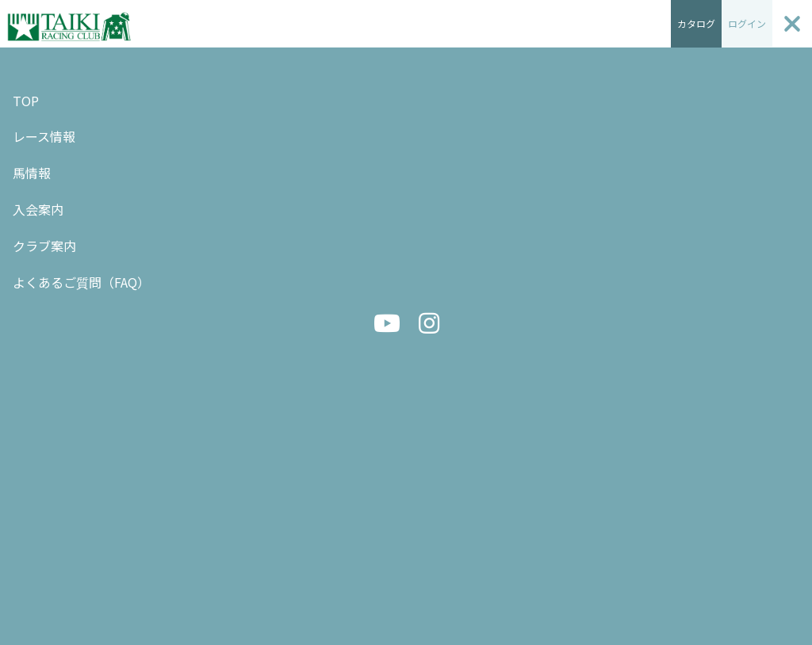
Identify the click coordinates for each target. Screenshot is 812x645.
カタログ (696, 23)
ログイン (747, 23)
